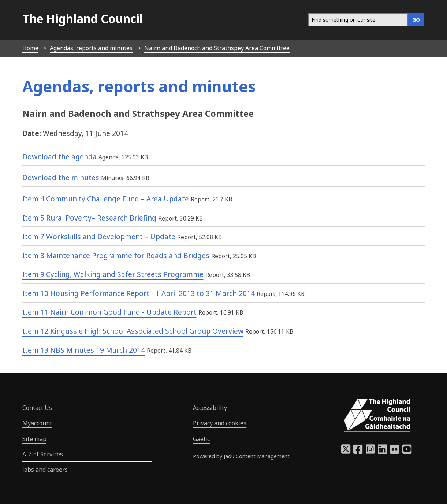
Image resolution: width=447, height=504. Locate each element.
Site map (34, 439)
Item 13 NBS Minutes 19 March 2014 (84, 350)
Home (30, 48)
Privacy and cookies (220, 423)
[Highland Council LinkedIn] (382, 451)
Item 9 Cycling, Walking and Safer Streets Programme (113, 274)
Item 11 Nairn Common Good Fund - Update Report (109, 312)
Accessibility (210, 408)
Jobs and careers (45, 470)
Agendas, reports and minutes (91, 48)
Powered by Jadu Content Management (241, 456)
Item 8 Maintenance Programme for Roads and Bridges (116, 255)
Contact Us (37, 408)
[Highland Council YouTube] (407, 451)
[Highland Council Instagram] (370, 451)
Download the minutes (61, 177)
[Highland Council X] (346, 451)
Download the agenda (59, 157)
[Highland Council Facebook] (358, 451)
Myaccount (37, 423)
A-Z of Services (43, 454)
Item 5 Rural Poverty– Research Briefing (89, 218)
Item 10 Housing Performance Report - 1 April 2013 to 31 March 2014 (139, 293)
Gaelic (201, 439)
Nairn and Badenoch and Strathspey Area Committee (217, 48)
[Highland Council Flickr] (394, 451)
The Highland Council (83, 18)
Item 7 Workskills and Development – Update (99, 236)
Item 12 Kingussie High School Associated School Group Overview (133, 331)
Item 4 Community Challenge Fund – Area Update (106, 199)
